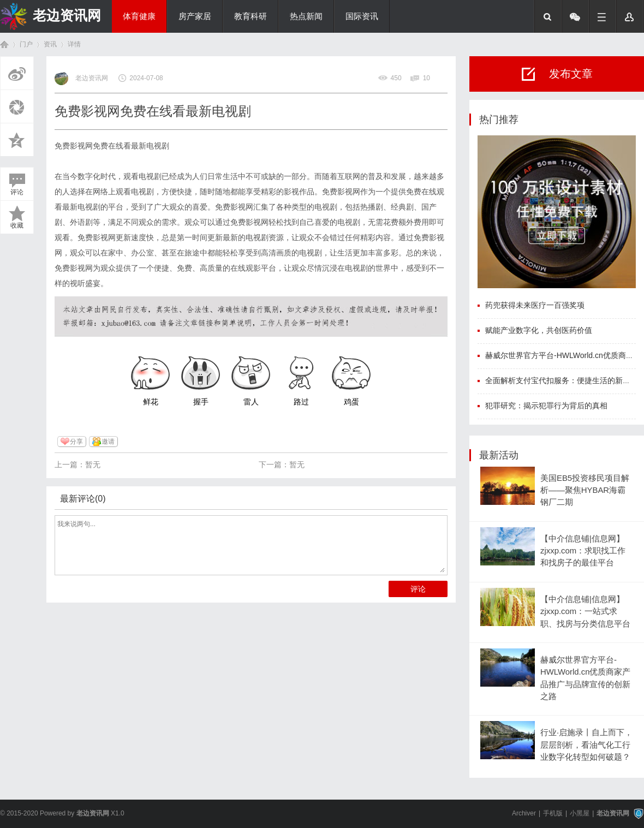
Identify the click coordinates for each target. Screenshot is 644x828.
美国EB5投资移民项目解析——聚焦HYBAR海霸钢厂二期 (585, 490)
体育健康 (139, 16)
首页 (4, 44)
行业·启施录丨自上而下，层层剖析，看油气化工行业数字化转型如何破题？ (586, 745)
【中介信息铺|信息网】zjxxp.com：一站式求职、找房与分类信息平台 (585, 612)
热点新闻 (306, 16)
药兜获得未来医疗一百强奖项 (535, 305)
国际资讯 (362, 16)
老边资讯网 (67, 15)
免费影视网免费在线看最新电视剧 (112, 146)
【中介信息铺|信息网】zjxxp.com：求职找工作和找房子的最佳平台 (583, 551)
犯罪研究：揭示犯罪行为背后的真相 (546, 406)
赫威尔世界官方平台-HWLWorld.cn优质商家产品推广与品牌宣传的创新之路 (585, 678)
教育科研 (251, 16)
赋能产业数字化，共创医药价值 (539, 330)
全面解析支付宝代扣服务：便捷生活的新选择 (562, 380)
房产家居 (195, 16)
